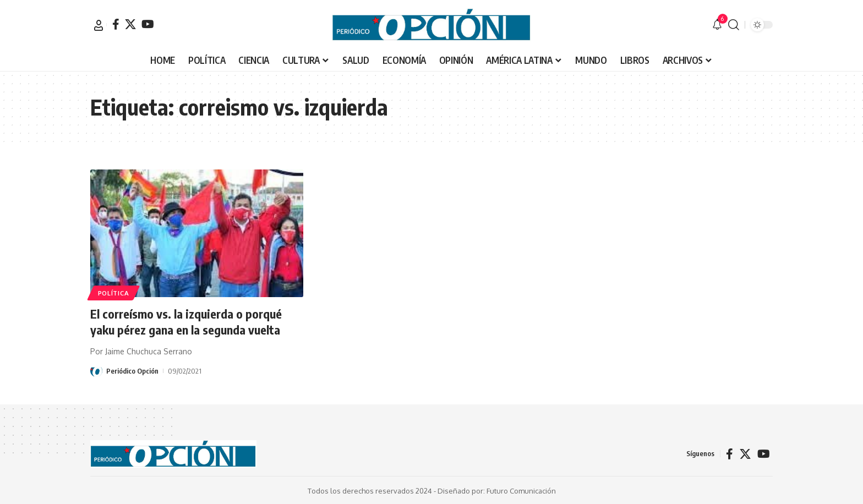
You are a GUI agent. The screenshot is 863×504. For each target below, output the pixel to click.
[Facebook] (116, 24)
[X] (130, 24)
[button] (99, 25)
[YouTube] (148, 24)
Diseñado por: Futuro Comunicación (497, 490)
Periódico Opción (132, 370)
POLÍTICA (114, 292)
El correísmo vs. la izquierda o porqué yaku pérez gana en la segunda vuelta (186, 322)
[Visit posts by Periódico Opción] (96, 370)
